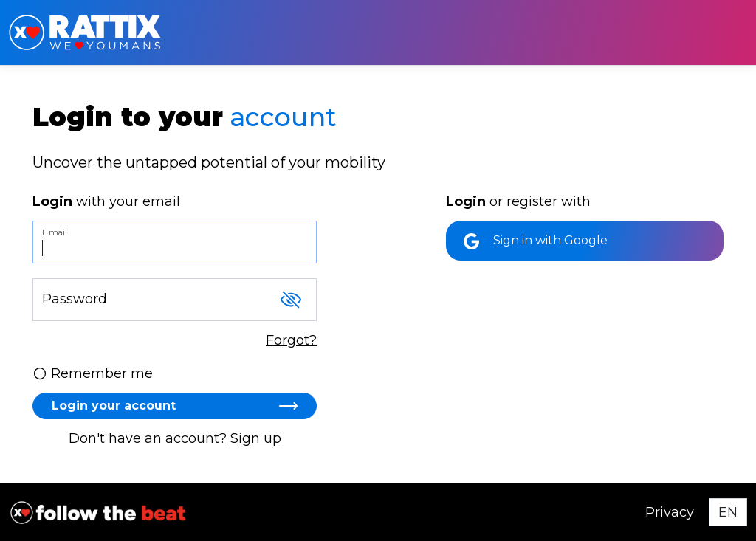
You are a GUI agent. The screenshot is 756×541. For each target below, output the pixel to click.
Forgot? (291, 340)
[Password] (175, 300)
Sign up (256, 438)
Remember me (93, 373)
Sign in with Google (536, 241)
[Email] (175, 242)
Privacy (670, 512)
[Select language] (728, 512)
